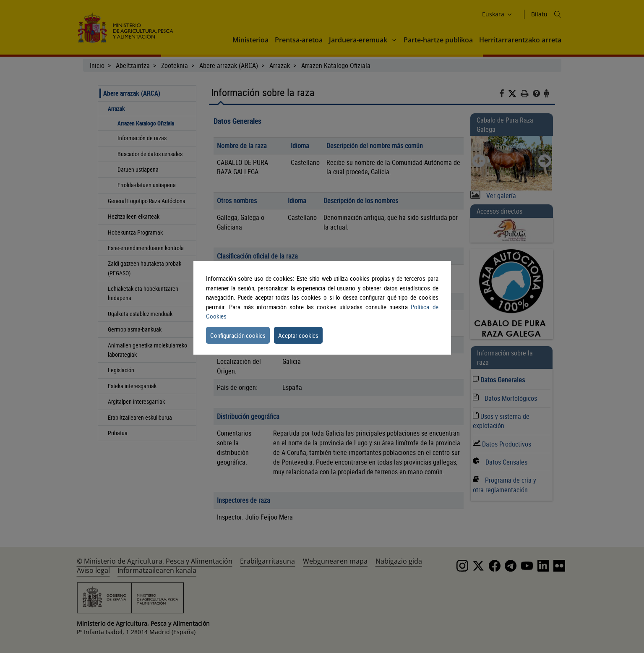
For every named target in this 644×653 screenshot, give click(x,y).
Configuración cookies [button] (238, 335)
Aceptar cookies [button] (298, 335)
